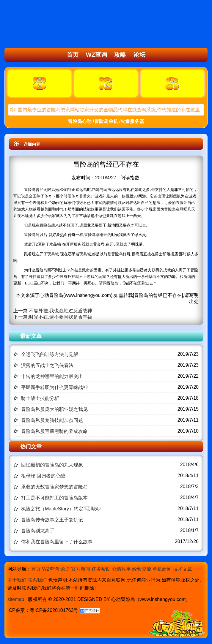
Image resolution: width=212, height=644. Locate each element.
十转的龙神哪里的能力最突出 (52, 376)
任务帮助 (101, 569)
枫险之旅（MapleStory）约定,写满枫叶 (62, 509)
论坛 (139, 55)
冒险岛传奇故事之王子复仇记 (52, 520)
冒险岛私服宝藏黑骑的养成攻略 (54, 431)
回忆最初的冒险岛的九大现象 (52, 465)
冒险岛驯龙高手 (38, 531)
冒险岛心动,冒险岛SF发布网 (37, 25)
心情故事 (121, 569)
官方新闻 (81, 569)
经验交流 (142, 569)
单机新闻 (162, 569)
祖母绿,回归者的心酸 (43, 476)
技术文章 (183, 569)
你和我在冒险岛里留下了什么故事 (57, 542)
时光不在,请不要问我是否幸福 (60, 317)
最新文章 (31, 336)
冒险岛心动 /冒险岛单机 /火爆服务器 (106, 121)
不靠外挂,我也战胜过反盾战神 (60, 311)
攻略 (120, 55)
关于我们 (17, 580)
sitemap (16, 599)
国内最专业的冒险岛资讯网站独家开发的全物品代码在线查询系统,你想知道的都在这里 (105, 110)
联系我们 (37, 580)
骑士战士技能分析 (40, 398)
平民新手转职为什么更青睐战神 (54, 387)
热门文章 (31, 447)
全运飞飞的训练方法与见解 (50, 354)
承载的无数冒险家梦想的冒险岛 (54, 487)
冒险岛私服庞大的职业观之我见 (54, 409)
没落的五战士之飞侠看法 (47, 365)
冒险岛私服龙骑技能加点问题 (52, 420)
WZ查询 (96, 55)
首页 (73, 55)
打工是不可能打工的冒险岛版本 (54, 498)
